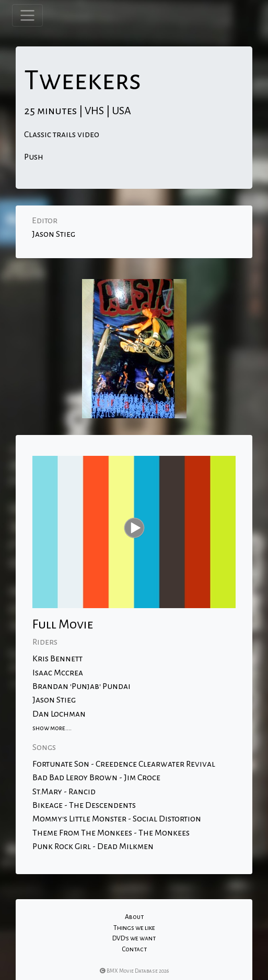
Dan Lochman (59, 714)
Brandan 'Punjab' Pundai (81, 686)
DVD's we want (134, 938)
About (134, 917)
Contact (134, 949)
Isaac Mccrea (58, 673)
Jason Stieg (54, 234)
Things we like (134, 928)
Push (34, 157)
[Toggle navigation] (27, 15)
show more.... (52, 728)
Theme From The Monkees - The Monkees (111, 833)
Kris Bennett (57, 659)
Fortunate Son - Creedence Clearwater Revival (124, 764)
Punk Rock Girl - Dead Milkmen (93, 846)
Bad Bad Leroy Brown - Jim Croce (96, 778)
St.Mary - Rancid (64, 792)
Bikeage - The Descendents (84, 805)
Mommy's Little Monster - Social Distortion (117, 819)
